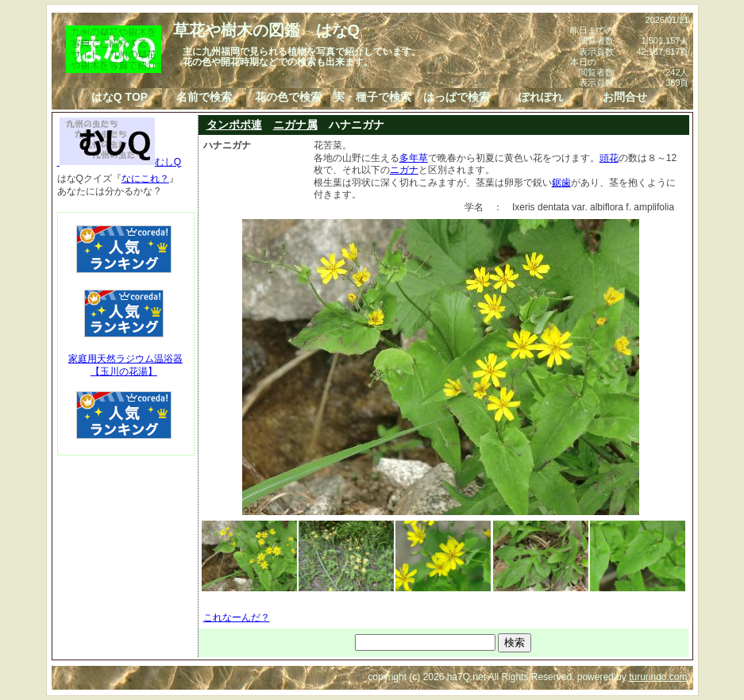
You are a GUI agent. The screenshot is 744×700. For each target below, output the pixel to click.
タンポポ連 (234, 125)
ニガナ (404, 170)
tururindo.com (658, 677)
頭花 (609, 158)
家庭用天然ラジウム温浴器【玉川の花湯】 (125, 365)
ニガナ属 (295, 125)
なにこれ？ (145, 179)
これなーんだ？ (237, 617)
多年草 (414, 158)
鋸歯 (561, 183)
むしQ (120, 162)
